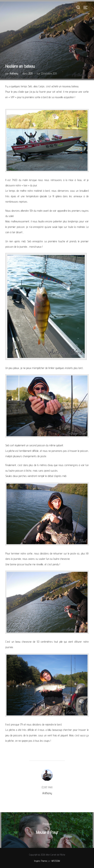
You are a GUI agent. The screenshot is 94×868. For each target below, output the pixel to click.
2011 (30, 73)
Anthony (14, 73)
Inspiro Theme (40, 861)
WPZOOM (56, 861)
